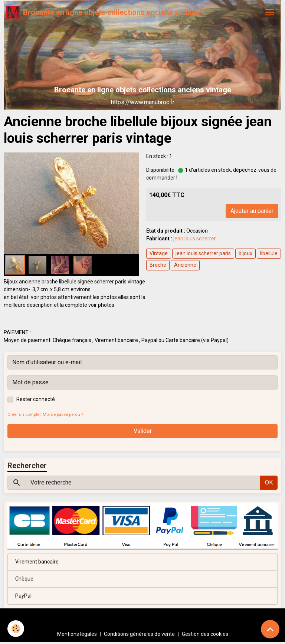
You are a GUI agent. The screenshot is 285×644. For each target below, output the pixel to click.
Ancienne (185, 265)
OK (269, 482)
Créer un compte (23, 415)
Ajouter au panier (252, 211)
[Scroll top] (270, 629)
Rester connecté (36, 399)
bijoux (245, 253)
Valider (143, 431)
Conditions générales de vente (139, 634)
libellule (269, 253)
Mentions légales (77, 634)
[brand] (103, 12)
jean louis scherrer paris (203, 253)
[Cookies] (16, 629)
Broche (158, 265)
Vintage (159, 253)
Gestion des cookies (205, 634)
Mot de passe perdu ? (63, 415)
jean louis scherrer (195, 239)
